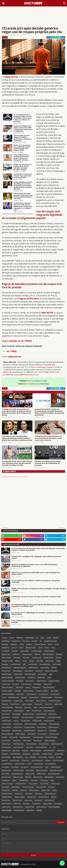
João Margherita (18, 757)
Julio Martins (6, 641)
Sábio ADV (17, 804)
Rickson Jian (29, 794)
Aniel (28, 711)
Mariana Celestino (7, 678)
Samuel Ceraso (17, 800)
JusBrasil (58, 658)
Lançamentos (16, 641)
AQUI (29, 381)
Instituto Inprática (36, 751)
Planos (25, 661)
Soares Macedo (49, 800)
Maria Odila (5, 774)
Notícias (5, 37)
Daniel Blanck (29, 671)
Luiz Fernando (33, 664)
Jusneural (5, 761)
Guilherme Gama (30, 674)
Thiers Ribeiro (36, 804)
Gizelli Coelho (18, 674)
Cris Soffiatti (6, 651)
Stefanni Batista (7, 804)
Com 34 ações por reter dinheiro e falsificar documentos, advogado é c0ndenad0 (23, 138)
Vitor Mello (40, 661)
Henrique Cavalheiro (42, 691)
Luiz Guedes (24, 767)
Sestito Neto (28, 800)
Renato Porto (19, 794)
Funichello (18, 691)
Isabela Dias (61, 751)
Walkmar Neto (33, 668)
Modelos (29, 644)
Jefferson (38, 654)
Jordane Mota (59, 754)
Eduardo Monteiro (30, 731)
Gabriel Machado (18, 744)
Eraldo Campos (20, 734)
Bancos (54, 668)
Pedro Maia (5, 787)
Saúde (40, 648)
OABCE (14, 780)
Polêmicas (20, 638)
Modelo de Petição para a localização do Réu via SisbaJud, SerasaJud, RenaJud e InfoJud (22, 167)
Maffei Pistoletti (56, 767)
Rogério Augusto (20, 797)
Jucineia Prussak (15, 664)
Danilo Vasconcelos (31, 724)
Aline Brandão (45, 668)
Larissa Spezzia (31, 694)
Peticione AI (31, 678)
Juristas (51, 757)
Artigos (12, 638)
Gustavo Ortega (28, 691)
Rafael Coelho (46, 790)
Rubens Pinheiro (44, 797)
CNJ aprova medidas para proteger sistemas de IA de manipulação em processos (48, 463)
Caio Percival (6, 684)
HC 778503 (12, 351)
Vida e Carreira (6, 658)
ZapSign (39, 810)
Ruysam (54, 797)
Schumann (59, 654)
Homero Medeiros (41, 747)
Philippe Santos (7, 701)
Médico (18, 661)
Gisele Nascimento (57, 744)
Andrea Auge (6, 654)
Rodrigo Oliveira (7, 797)
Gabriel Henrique (50, 741)
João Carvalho (6, 757)
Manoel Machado (45, 664)
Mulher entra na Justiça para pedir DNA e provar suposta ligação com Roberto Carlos (22, 148)
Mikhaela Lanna (18, 777)
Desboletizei (43, 724)
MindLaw (28, 777)
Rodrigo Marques (50, 794)
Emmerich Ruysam (7, 734)
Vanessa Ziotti (30, 807)
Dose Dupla (48, 684)
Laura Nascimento (37, 761)
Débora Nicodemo (8, 688)
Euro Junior (26, 658)
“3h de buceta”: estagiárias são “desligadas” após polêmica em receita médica (36, 557)
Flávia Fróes (17, 741)
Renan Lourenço (41, 701)
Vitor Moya (28, 707)
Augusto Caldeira (54, 681)
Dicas (43, 638)
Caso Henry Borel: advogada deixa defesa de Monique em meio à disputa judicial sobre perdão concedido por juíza (17, 438)
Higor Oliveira (25, 651)
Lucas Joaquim (55, 694)
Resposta (5, 704)
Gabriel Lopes (6, 744)
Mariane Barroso (14, 697)
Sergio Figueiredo (7, 707)
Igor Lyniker (55, 691)
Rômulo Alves (6, 800)
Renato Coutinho (7, 794)
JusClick (59, 757)
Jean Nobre (36, 754)
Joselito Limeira (49, 658)
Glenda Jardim (6, 747)
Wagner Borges (7, 810)
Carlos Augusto (41, 717)
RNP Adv (15, 790)
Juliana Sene (20, 694)
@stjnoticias (12, 77)
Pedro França (55, 784)
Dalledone (14, 644)
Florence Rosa (6, 741)
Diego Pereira (18, 727)
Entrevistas (17, 658)
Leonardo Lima (43, 694)
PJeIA (52, 780)
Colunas (16, 721)
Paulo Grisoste (33, 784)
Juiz (27, 757)
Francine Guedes (7, 691)
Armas (57, 644)
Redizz (55, 790)
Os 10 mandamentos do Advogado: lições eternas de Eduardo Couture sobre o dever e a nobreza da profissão (23, 118)
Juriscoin (14, 648)
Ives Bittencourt (15, 754)
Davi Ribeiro (38, 684)
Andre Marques (19, 711)
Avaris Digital (16, 714)
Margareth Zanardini (56, 770)
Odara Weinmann (46, 697)
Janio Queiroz (42, 674)
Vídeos (47, 648)
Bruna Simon (6, 717)
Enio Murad (19, 688)
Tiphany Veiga (47, 804)
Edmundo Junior (53, 727)
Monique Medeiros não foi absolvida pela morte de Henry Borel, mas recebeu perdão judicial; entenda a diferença (23, 186)
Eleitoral (56, 638)
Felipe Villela (36, 688)
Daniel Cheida (18, 724)
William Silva (50, 661)
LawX (51, 674)
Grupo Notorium (18, 747)
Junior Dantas (42, 757)
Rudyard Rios (58, 704)
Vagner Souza (6, 807)
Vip (37, 638)
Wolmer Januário (19, 810)
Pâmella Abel (6, 790)
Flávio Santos (27, 741)
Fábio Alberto (38, 741)
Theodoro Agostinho (20, 668)
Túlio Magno (58, 804)
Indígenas (25, 751)
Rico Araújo (39, 794)
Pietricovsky (41, 678)
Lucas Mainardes (50, 764)
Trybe (49, 678)
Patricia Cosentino (7, 784)
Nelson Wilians (34, 697)
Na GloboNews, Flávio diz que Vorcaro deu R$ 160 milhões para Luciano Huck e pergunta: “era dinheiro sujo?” (23, 207)
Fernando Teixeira (51, 737)
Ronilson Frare (32, 797)
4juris (35, 707)
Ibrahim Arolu (6, 751)
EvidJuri (28, 688)
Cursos (22, 644)
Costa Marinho (6, 724)
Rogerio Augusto (27, 704)
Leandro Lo (16, 654)
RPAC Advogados (48, 654)
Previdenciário (18, 701)
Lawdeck (48, 761)
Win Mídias (20, 681)
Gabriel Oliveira (7, 674)
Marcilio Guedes (19, 770)
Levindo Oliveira (20, 764)
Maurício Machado (54, 774)
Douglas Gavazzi (30, 727)
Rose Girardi (38, 704)
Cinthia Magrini (18, 671)
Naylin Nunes (60, 777)
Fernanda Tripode (40, 644)
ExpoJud (4, 737)
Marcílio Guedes (31, 648)
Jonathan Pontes (47, 754)
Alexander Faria (7, 711)
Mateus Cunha (30, 774)
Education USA (42, 731)
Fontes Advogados (49, 688)
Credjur (58, 661)
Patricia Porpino (20, 678)
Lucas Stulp (5, 767)
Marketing (5, 644)
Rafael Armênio (34, 790)
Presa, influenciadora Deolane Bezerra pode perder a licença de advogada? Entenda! (21, 157)
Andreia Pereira (41, 681)
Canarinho (16, 684)
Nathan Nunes (49, 777)
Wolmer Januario (50, 651)
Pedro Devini (58, 697)
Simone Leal (38, 800)
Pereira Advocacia (28, 787)
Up (41, 641)
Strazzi (49, 638)
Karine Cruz (25, 761)
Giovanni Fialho (44, 744)
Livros (22, 648)
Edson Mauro (6, 731)
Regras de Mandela (29, 299)
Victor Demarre (41, 807)
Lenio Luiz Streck (58, 761)
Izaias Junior (26, 754)
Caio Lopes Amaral (27, 717)
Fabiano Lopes (37, 658)
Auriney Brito (6, 714)
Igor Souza (16, 751)
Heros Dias (29, 747)
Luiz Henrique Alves (37, 767)
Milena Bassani (6, 668)
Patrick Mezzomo (21, 784)
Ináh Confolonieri (49, 751)
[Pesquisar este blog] (28, 822)
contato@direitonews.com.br (26, 375)
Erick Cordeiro (42, 734)
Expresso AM (13, 737)
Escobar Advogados (51, 671)
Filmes (50, 644)
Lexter (29, 764)
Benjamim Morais (28, 714)
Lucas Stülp (15, 767)
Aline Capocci (30, 681)
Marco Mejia (30, 770)
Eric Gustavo (31, 734)
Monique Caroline (7, 661)
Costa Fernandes (49, 721)
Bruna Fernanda (41, 714)
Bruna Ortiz (52, 714)
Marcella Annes (7, 770)
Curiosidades (30, 638)
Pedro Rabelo (16, 787)
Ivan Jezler (5, 754)
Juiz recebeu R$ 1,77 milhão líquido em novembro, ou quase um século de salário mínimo (37, 614)
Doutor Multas (42, 727)
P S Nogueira (44, 780)
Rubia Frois (48, 704)
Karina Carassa (15, 761)
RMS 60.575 (47, 313)
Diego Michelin (6, 727)
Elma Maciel (53, 731)
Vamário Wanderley (8, 681)
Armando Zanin (37, 711)
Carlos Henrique (26, 684)
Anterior (6, 528)
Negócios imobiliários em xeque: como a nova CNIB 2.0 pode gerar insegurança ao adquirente (23, 129)
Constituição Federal (44, 367)
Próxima (61, 528)
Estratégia (5, 664)
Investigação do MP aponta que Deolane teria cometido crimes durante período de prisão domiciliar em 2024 (17, 463)
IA (50, 747)
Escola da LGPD (54, 734)
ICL (54, 747)
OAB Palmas (6, 780)
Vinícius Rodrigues (54, 807)
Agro (53, 648)
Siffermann (19, 707)
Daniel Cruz (39, 671)
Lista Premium (38, 764)
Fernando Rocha (38, 737)
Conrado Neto (25, 721)
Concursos (26, 641)
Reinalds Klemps (27, 654)
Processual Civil (41, 787)
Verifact (32, 661)
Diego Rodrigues (37, 651)
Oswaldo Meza (24, 780)
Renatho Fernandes (55, 701)
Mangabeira (6, 648)
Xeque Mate (30, 810)
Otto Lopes (34, 780)
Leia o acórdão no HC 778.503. (17, 341)
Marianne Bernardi (17, 774)
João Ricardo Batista (8, 694)
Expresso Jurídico (25, 737)
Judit (24, 664)
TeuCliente (26, 804)
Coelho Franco (6, 721)
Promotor (51, 787)
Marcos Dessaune (42, 770)
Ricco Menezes (15, 704)
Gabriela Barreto (31, 744)
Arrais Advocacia (49, 711)
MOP (47, 767)
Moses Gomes (38, 777)
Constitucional (37, 721)
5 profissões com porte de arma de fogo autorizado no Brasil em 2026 (23, 176)
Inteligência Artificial (50, 641)
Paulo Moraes (44, 784)
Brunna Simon (6, 671)
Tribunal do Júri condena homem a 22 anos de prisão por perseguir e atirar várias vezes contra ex (48, 438)
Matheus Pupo (41, 774)
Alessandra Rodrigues (46, 707)
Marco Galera (57, 664)
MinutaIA (24, 697)
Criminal (35, 641)
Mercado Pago (6, 777)
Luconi (4, 697)
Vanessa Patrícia (18, 807)
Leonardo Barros (7, 764)
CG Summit (16, 717)
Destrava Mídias (54, 724)
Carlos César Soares (54, 717)
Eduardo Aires (17, 731)
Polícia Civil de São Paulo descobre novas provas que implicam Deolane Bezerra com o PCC (23, 196)
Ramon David (29, 701)
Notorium (15, 651)
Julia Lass (33, 757)
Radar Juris (24, 790)
